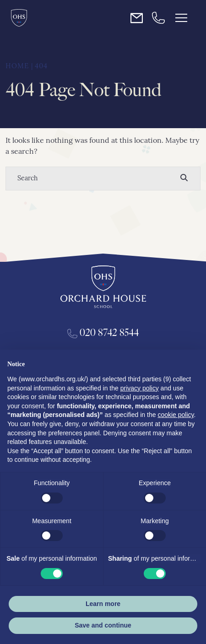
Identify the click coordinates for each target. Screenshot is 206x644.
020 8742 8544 (103, 333)
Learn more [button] (103, 604)
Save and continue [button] (103, 625)
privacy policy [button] (140, 388)
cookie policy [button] (176, 415)
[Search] (94, 179)
